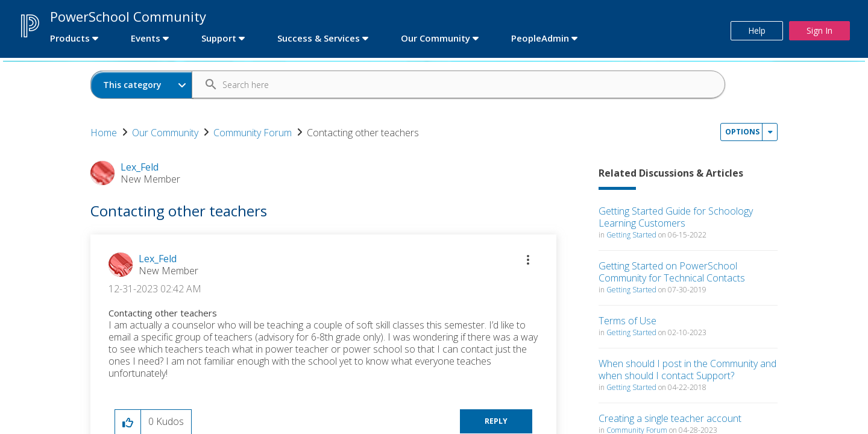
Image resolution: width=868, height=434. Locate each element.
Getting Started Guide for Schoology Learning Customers (676, 217)
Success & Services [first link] (319, 38)
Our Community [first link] (436, 38)
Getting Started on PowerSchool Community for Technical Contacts (672, 272)
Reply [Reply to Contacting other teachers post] (496, 421)
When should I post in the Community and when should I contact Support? (687, 370)
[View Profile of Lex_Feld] (158, 259)
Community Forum (253, 133)
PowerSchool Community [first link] (128, 16)
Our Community (165, 133)
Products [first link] (70, 38)
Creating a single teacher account (670, 418)
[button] (528, 260)
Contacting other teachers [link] (363, 133)
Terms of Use (627, 321)
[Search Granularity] (142, 85)
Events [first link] (146, 38)
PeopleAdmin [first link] (540, 38)
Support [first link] (219, 38)
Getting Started (631, 235)
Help (757, 30)
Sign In (819, 30)
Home (104, 133)
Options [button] (742, 132)
